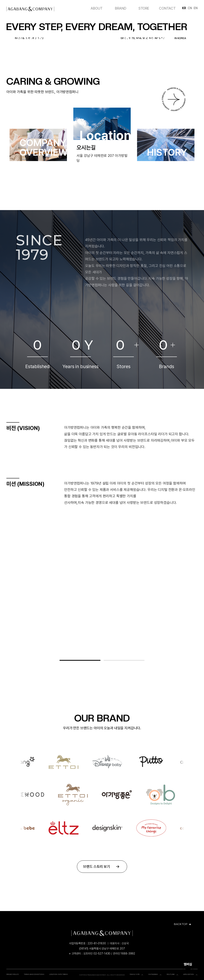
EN (196, 8)
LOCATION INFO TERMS (59, 974)
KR (184, 8)
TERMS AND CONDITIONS (34, 974)
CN (190, 8)
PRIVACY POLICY (13, 974)
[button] (80, 660)
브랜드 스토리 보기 (102, 867)
